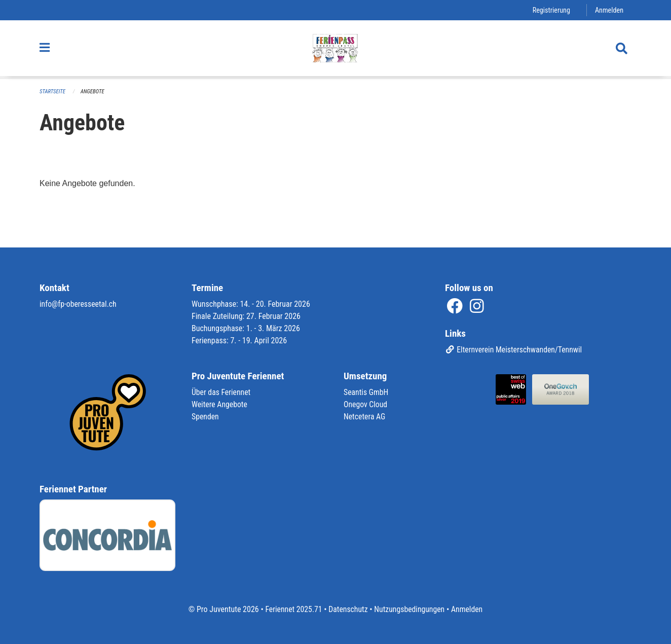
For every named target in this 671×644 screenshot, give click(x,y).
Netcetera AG (365, 417)
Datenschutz (348, 609)
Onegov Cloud (366, 404)
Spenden (206, 417)
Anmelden (609, 10)
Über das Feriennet (221, 392)
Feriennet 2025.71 (292, 609)
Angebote (93, 92)
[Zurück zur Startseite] (335, 50)
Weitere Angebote (220, 404)
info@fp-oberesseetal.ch (79, 303)
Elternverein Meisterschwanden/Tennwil (515, 350)
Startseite (53, 92)
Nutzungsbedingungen (410, 609)
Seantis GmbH (366, 392)
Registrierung (551, 10)
